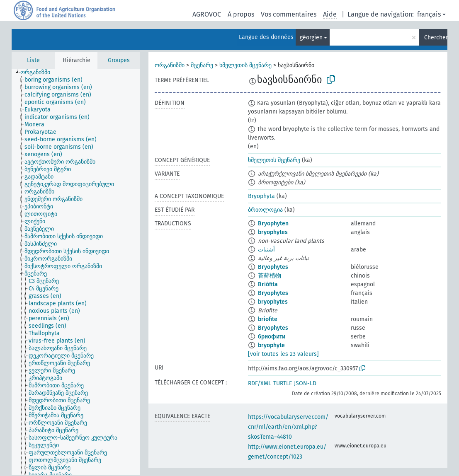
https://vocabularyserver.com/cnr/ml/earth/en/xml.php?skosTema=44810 (288, 427)
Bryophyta (261, 196)
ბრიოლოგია (265, 210)
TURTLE (283, 383)
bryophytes (273, 232)
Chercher (436, 37)
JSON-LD (305, 383)
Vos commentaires (289, 14)
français (429, 14)
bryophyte (271, 345)
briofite (268, 319)
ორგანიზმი (170, 65)
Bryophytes (273, 267)
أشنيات (266, 250)
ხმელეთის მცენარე (245, 65)
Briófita (268, 284)
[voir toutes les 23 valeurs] (283, 354)
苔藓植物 (270, 276)
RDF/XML (260, 383)
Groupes (119, 60)
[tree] (76, 272)
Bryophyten (273, 224)
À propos (241, 14)
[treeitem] (39, 72)
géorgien (311, 37)
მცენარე (202, 65)
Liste (33, 60)
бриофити (272, 337)
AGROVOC (207, 14)
